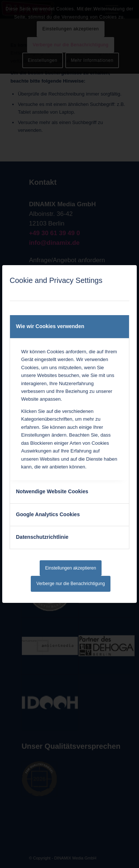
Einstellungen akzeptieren (71, 568)
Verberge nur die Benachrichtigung (71, 584)
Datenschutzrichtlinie (42, 537)
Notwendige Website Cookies (52, 491)
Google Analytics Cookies (48, 514)
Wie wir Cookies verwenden (50, 326)
